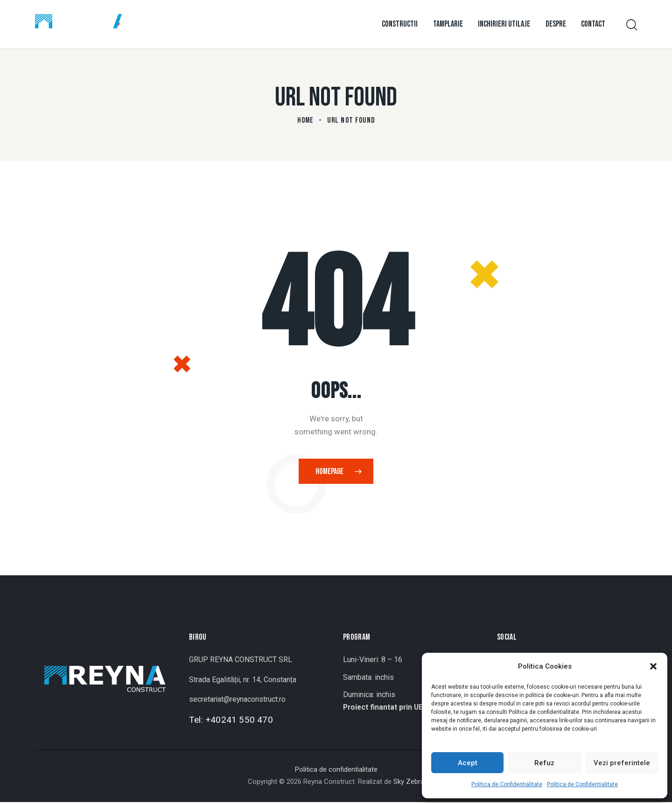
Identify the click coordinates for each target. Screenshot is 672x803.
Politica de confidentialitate (336, 770)
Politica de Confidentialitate (507, 784)
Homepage (330, 472)
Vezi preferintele (622, 763)
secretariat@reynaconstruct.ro (238, 700)
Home (306, 120)
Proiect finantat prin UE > (387, 708)
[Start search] (631, 25)
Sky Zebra (409, 782)
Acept (468, 763)
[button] (653, 666)
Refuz (544, 763)
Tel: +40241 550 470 (231, 721)
